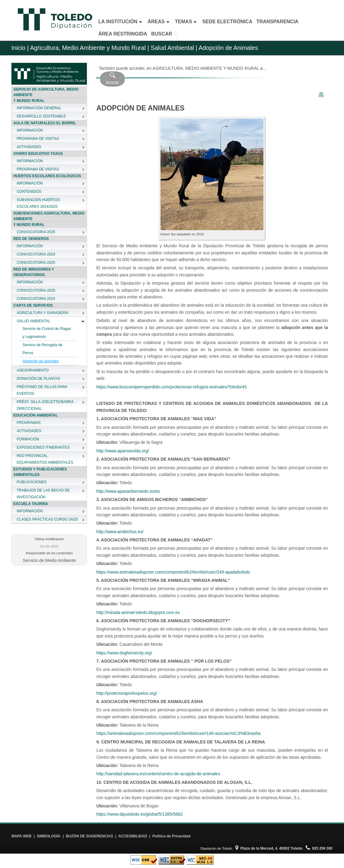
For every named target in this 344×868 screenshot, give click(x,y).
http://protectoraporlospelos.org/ (127, 693)
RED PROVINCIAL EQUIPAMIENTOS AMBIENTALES (45, 459)
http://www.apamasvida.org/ (123, 451)
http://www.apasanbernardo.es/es (128, 491)
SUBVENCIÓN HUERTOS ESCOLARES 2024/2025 (38, 203)
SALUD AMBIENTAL (33, 321)
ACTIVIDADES (29, 147)
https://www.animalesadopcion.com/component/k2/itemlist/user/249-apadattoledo (173, 572)
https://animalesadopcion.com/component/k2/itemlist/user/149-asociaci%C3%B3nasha (178, 733)
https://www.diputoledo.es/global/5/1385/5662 (139, 814)
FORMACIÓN (28, 439)
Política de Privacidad (172, 836)
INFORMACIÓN (30, 130)
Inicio (18, 48)
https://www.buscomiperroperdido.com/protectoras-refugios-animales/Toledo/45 (171, 387)
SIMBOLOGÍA (49, 836)
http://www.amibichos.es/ (120, 532)
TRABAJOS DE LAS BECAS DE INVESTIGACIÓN (43, 494)
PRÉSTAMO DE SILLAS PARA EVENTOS (42, 390)
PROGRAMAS (28, 423)
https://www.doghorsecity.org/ (124, 653)
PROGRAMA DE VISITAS (38, 139)
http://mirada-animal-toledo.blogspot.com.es (138, 612)
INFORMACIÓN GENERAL (39, 108)
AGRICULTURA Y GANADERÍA (42, 313)
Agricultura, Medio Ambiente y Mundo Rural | (89, 48)
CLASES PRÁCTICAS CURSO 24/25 (47, 519)
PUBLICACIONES (31, 482)
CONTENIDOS (29, 192)
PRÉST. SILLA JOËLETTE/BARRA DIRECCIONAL (45, 405)
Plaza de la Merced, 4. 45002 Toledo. (269, 848)
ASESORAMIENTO (32, 370)
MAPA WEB (21, 836)
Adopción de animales (40, 361)
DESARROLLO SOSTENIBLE (41, 116)
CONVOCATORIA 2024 (36, 254)
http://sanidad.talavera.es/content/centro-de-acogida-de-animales (158, 774)
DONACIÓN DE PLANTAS (38, 379)
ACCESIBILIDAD (133, 836)
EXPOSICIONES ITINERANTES (43, 447)
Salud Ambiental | (173, 48)
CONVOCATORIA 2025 (36, 232)
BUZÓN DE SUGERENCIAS (89, 836)
